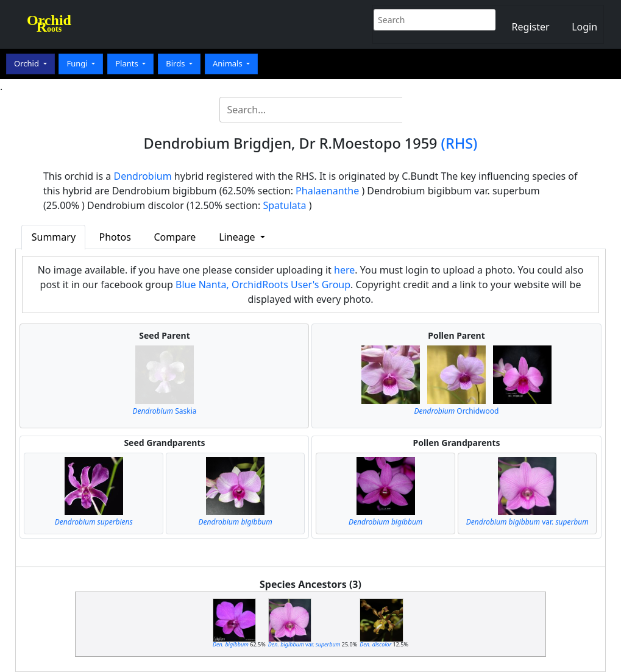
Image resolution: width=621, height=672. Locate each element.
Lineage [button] (238, 237)
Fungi (78, 63)
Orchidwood (457, 411)
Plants (128, 63)
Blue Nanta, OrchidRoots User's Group (263, 285)
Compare (175, 237)
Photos (115, 237)
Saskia (164, 411)
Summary (54, 237)
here (344, 270)
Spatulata (284, 205)
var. (527, 522)
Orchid (27, 63)
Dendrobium (142, 176)
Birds (176, 63)
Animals (229, 63)
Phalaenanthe (327, 191)
